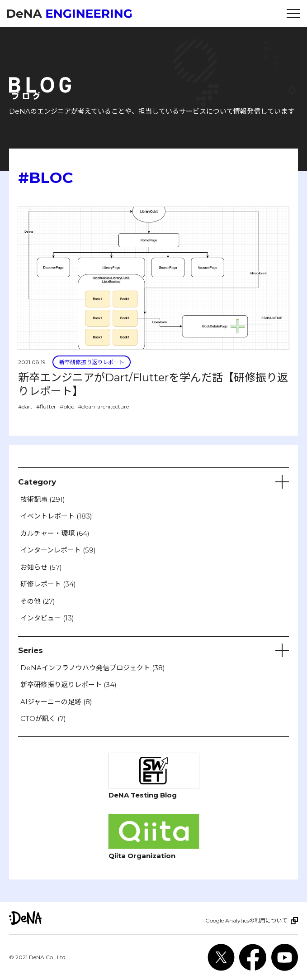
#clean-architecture (103, 406)
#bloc (67, 406)
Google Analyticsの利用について (246, 920)
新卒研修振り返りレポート (92, 362)
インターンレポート (58, 550)
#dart (25, 406)
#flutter (46, 406)
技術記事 (43, 499)
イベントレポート (56, 516)
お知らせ (41, 567)
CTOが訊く (43, 718)
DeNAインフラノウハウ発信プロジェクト (93, 668)
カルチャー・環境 (55, 533)
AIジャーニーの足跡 (56, 702)
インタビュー (47, 618)
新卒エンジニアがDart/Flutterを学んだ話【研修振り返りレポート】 (153, 384)
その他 (38, 601)
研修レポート (48, 584)
